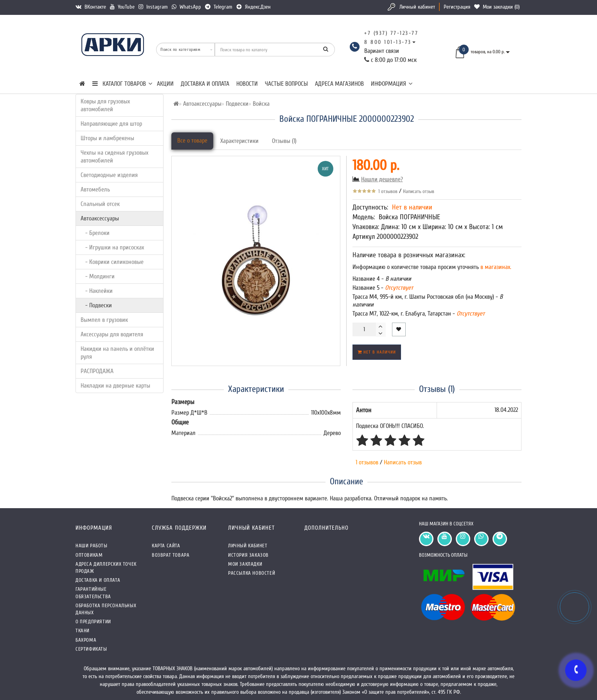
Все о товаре (192, 141)
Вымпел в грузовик (104, 320)
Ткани (83, 631)
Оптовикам (89, 555)
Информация (392, 84)
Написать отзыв (419, 191)
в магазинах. (495, 267)
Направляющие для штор (111, 124)
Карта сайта (166, 546)
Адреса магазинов (339, 84)
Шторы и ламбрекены (107, 138)
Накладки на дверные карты (115, 386)
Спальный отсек (100, 204)
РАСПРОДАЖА (97, 371)
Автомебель (95, 189)
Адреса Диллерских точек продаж (106, 567)
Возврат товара (171, 555)
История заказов (248, 555)
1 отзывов (387, 191)
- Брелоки (95, 233)
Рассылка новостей (252, 573)
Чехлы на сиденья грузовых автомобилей (114, 157)
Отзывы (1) (284, 141)
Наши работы (92, 546)
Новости (247, 84)
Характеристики (239, 141)
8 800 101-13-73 (388, 42)
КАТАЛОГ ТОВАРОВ (122, 84)
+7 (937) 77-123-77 (391, 33)
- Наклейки (97, 291)
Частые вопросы (286, 84)
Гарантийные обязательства (93, 593)
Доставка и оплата (205, 84)
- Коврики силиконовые (112, 262)
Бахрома (86, 640)
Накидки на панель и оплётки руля (117, 353)
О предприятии (93, 622)
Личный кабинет (417, 7)
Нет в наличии (377, 352)
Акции (165, 84)
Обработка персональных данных (106, 609)
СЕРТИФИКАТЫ (91, 649)
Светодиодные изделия (109, 175)
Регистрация (457, 7)
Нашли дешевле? (382, 179)
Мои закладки (245, 564)
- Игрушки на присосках (112, 247)
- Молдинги (98, 276)
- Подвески (96, 305)
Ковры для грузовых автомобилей (105, 105)
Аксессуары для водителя (112, 334)
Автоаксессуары (100, 218)
